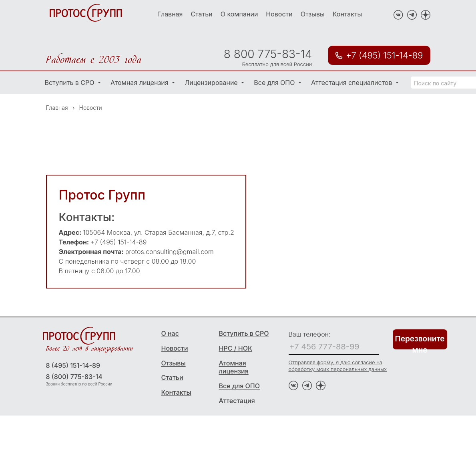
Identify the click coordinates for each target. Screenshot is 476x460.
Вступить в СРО (71, 83)
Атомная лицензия (140, 83)
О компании (239, 14)
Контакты (347, 14)
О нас (170, 333)
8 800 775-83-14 (268, 54)
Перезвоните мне (420, 342)
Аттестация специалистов (352, 83)
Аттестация (237, 401)
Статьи (201, 14)
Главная (170, 14)
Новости (279, 14)
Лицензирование (212, 83)
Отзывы (313, 14)
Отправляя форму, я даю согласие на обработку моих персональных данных (338, 366)
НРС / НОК (236, 348)
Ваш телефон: (310, 334)
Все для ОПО (275, 83)
